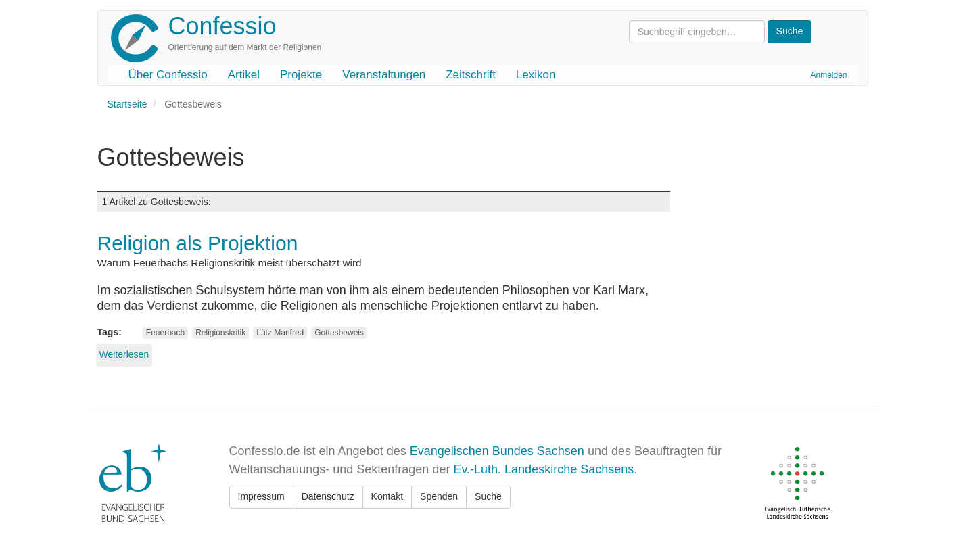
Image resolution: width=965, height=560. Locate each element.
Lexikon (536, 75)
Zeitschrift (471, 75)
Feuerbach (165, 333)
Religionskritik (220, 333)
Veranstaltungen (384, 75)
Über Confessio (168, 75)
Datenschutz (328, 496)
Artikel (244, 75)
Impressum (261, 496)
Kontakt (387, 496)
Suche (488, 496)
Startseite (127, 104)
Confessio (222, 26)
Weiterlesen (124, 354)
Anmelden (828, 75)
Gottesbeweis (339, 333)
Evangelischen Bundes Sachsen (497, 451)
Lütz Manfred (280, 333)
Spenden (439, 496)
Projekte (301, 75)
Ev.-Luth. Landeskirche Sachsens (543, 469)
